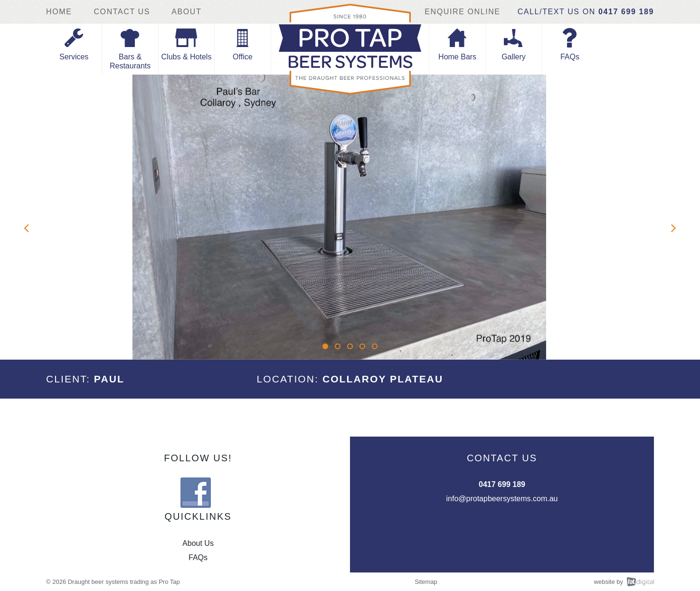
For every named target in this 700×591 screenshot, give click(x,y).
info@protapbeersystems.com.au (502, 499)
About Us (198, 543)
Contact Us (122, 12)
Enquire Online (462, 12)
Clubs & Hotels (187, 57)
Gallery (514, 57)
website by (609, 582)
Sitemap (426, 582)
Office (243, 57)
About (186, 12)
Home (60, 12)
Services (74, 57)
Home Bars (457, 57)
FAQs (570, 57)
